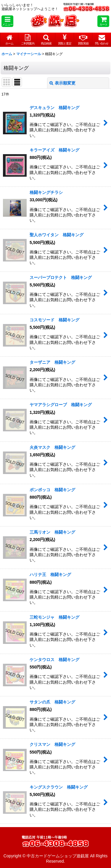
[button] (7, 21)
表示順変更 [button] (62, 83)
